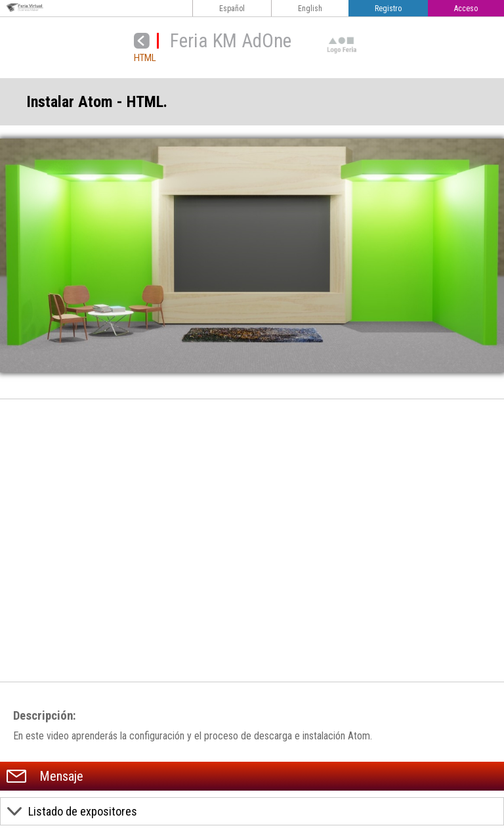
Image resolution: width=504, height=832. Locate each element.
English (310, 9)
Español (232, 9)
